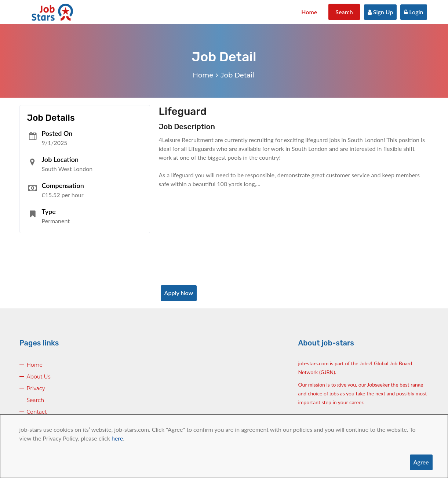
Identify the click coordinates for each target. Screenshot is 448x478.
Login (414, 12)
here (117, 438)
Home (309, 12)
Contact (37, 412)
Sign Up (380, 12)
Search (344, 12)
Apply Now (179, 293)
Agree (421, 462)
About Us (39, 377)
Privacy (36, 388)
